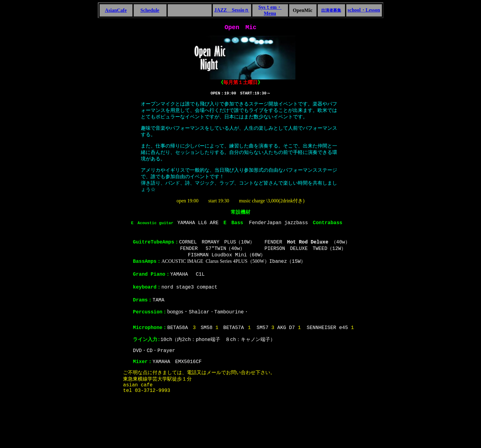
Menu (270, 13)
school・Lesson (364, 10)
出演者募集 (331, 10)
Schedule (150, 10)
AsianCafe (116, 10)
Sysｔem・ (270, 7)
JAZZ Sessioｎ (232, 10)
